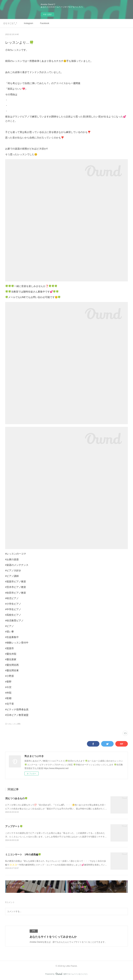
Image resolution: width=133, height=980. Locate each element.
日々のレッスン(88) (13, 724)
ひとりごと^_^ (10, 23)
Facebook (45, 23)
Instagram (28, 23)
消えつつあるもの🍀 (16, 798)
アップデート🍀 (14, 826)
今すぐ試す (47, 14)
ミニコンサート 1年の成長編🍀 (23, 854)
